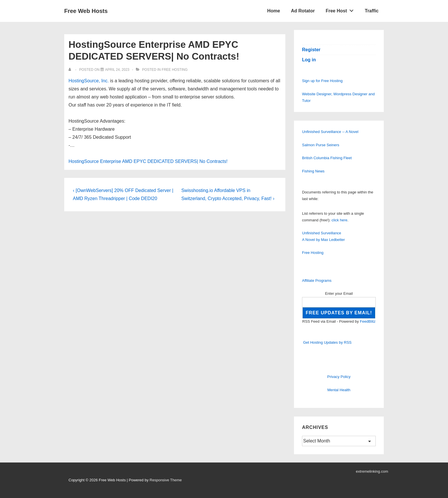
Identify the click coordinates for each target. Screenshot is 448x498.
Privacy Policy (339, 377)
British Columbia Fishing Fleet (327, 158)
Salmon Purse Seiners (321, 145)
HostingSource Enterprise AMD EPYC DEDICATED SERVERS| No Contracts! (148, 161)
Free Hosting (175, 70)
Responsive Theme (166, 480)
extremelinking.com (372, 471)
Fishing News (313, 171)
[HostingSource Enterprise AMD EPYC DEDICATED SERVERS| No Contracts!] (117, 70)
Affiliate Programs (317, 281)
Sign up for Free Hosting (322, 81)
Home (274, 11)
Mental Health (339, 390)
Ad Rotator (303, 11)
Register (311, 50)
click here (340, 220)
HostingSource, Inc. (89, 81)
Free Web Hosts (86, 11)
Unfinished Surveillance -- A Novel (330, 132)
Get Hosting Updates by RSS (327, 342)
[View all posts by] (71, 70)
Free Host (341, 9)
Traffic (372, 11)
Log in (309, 60)
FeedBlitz (368, 321)
